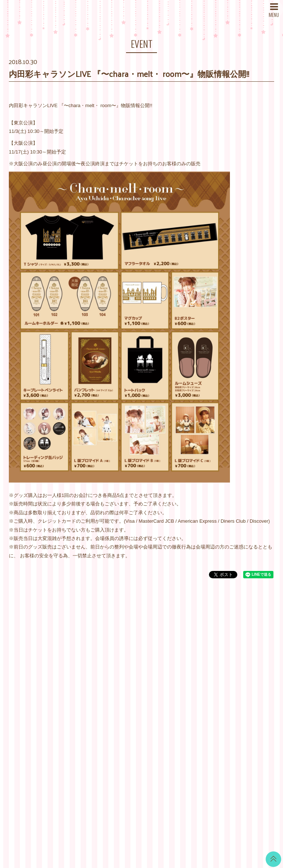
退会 (171, 722)
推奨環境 (176, 704)
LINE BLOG (247, 649)
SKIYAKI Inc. (195, 827)
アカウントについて (188, 658)
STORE (85, 695)
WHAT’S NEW (92, 640)
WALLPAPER (136, 645)
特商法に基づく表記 (188, 676)
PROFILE (87, 676)
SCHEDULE (90, 658)
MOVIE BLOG (137, 682)
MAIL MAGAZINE (95, 686)
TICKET (130, 700)
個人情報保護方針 (186, 686)
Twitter (241, 640)
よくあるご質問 (183, 713)
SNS (82, 704)
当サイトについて (186, 640)
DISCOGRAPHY (94, 667)
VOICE (129, 691)
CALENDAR (135, 654)
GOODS (130, 709)
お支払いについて (186, 649)
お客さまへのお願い (188, 695)
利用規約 (176, 667)
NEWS (84, 649)
